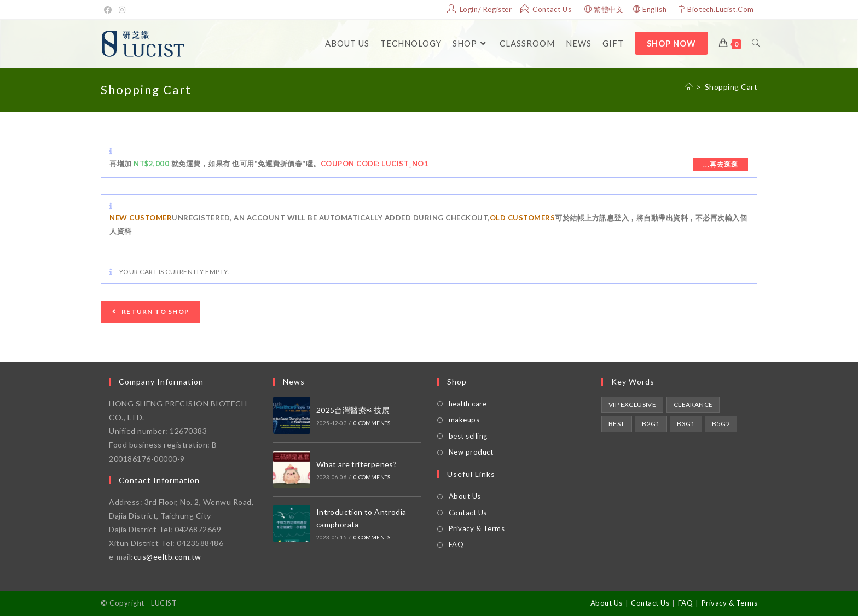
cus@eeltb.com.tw (167, 557)
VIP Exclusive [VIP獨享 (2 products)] (632, 405)
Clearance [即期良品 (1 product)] (693, 405)
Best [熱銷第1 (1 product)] (617, 424)
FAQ (456, 544)
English (654, 9)
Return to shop (155, 312)
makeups (464, 420)
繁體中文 (608, 9)
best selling (468, 436)
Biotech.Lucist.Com (721, 9)
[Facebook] (110, 10)
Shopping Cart (731, 87)
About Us (465, 496)
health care (468, 404)
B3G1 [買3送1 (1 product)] (686, 424)
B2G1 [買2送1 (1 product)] (651, 424)
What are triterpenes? (356, 464)
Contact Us (468, 513)
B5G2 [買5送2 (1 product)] (721, 424)
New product (471, 452)
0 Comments (372, 423)
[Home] (689, 87)
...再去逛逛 (721, 164)
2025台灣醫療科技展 (353, 410)
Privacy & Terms (477, 528)
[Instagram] (122, 10)
